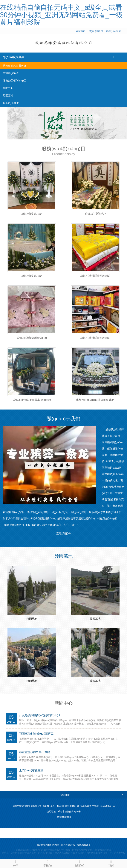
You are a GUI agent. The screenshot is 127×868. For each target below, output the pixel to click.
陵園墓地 (8, 96)
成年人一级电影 (10, 853)
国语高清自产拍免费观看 (85, 853)
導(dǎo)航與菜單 (14, 57)
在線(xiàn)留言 (114, 31)
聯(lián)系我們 (96, 31)
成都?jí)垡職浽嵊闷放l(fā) (95, 276)
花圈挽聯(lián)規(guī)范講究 (36, 734)
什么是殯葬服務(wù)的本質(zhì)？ (40, 715)
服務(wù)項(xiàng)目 (15, 81)
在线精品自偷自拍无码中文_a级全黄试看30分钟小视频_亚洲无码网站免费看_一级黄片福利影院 (61, 15)
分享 (16, 863)
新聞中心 (8, 88)
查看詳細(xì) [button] (63, 533)
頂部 (111, 863)
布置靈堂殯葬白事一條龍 (35, 752)
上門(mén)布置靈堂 (31, 770)
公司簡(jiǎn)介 (11, 73)
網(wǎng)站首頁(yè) (14, 66)
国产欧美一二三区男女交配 (112, 853)
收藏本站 (81, 31)
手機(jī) (48, 863)
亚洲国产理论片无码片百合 (59, 853)
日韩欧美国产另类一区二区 (31, 853)
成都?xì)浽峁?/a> (32, 214)
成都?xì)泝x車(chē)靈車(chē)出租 (32, 400)
